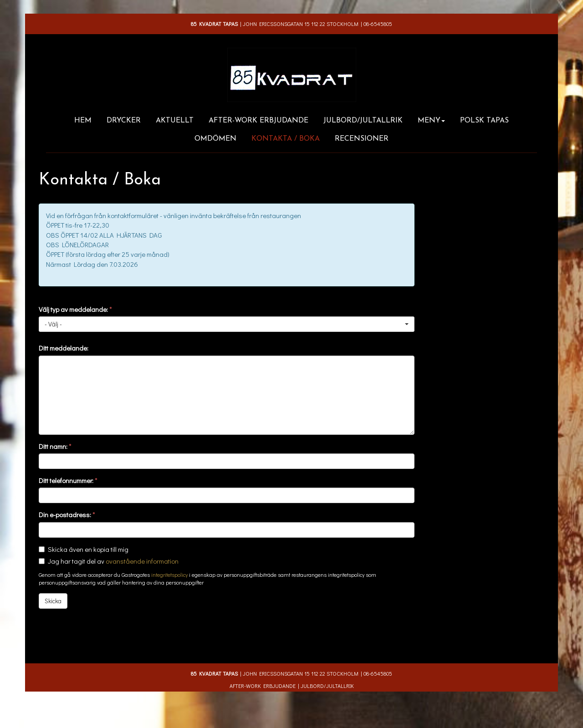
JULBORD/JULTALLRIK (363, 121)
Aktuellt (175, 121)
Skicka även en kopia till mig (88, 549)
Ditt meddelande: (64, 348)
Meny (431, 121)
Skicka (53, 601)
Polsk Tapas (484, 121)
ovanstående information (142, 561)
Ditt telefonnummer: (68, 480)
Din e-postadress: (67, 514)
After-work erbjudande (258, 121)
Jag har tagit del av (113, 561)
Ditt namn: (55, 446)
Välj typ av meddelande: (75, 309)
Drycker (124, 121)
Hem (83, 121)
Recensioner (362, 139)
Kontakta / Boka (286, 139)
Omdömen (215, 139)
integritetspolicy (169, 575)
